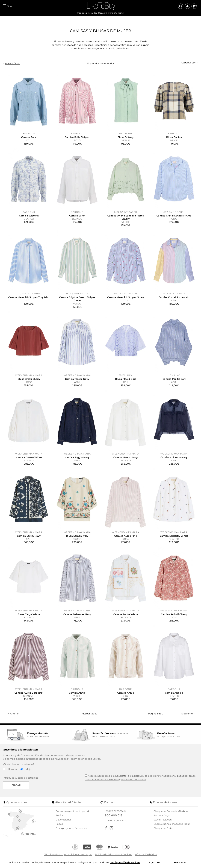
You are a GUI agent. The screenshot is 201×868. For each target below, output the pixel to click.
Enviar (16, 785)
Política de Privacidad (134, 779)
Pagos (59, 824)
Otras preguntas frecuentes (71, 828)
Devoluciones (63, 820)
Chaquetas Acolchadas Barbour (172, 824)
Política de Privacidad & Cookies (113, 854)
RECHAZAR (181, 863)
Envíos (59, 815)
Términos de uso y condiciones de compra (68, 854)
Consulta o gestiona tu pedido (73, 811)
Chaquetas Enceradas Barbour (171, 811)
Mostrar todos (89, 714)
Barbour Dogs (162, 815)
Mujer (29, 769)
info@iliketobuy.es (115, 811)
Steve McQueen (163, 820)
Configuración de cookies (126, 862)
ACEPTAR (155, 863)
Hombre (13, 769)
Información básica (146, 854)
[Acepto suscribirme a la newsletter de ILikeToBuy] (86, 775)
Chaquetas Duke (163, 828)
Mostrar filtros (12, 63)
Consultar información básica (102, 779)
